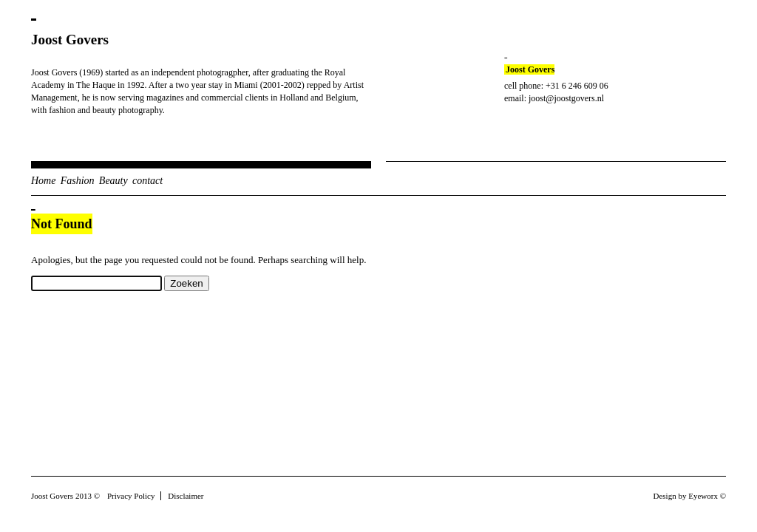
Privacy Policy (131, 496)
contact (147, 181)
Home (43, 181)
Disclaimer (186, 496)
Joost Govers (70, 40)
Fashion (78, 181)
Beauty (113, 181)
